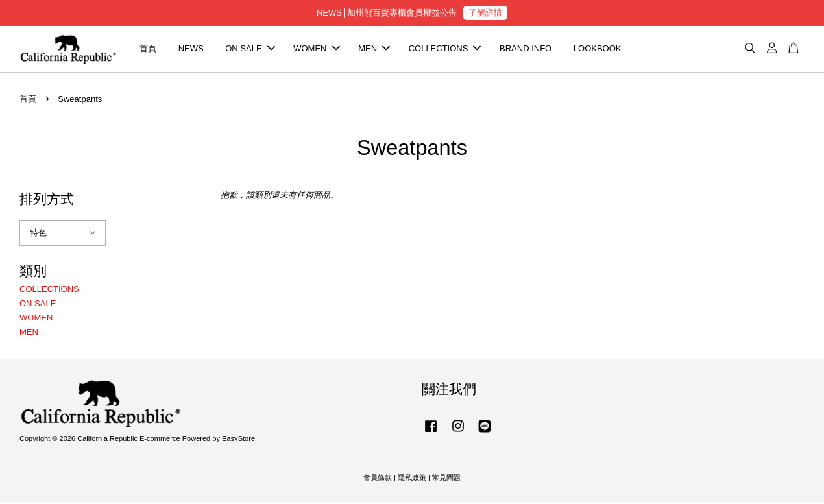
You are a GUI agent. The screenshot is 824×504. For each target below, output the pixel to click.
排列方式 (47, 199)
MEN (374, 49)
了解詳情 (485, 13)
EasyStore (238, 440)
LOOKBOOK (598, 49)
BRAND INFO (526, 49)
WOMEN (316, 49)
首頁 (148, 49)
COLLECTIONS (445, 49)
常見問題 (446, 478)
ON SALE (250, 49)
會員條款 (378, 478)
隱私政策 (412, 478)
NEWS (191, 49)
